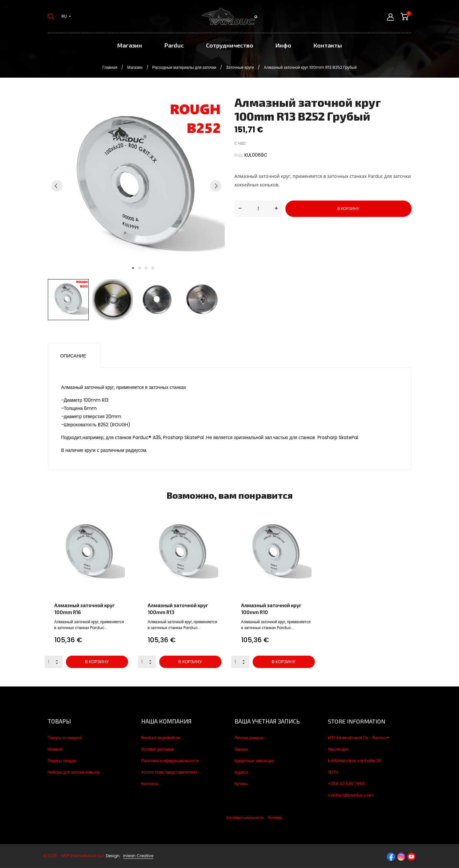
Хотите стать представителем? (169, 772)
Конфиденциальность (245, 818)
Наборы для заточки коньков (74, 772)
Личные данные (249, 738)
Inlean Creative (138, 856)
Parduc (174, 45)
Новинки (56, 749)
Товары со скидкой (65, 738)
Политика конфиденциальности (170, 761)
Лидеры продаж (62, 761)
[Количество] (258, 209)
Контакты (328, 45)
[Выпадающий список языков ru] (66, 16)
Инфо (283, 45)
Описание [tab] (73, 356)
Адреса (241, 772)
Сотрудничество (230, 45)
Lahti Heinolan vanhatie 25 (354, 761)
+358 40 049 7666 (346, 784)
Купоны (241, 784)
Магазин (130, 45)
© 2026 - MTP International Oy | (82, 856)
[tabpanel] (136, 186)
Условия (275, 818)
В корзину (348, 209)
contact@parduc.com (351, 795)
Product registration (161, 738)
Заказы (241, 749)
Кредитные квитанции (254, 761)
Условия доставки (157, 749)
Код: (239, 155)
